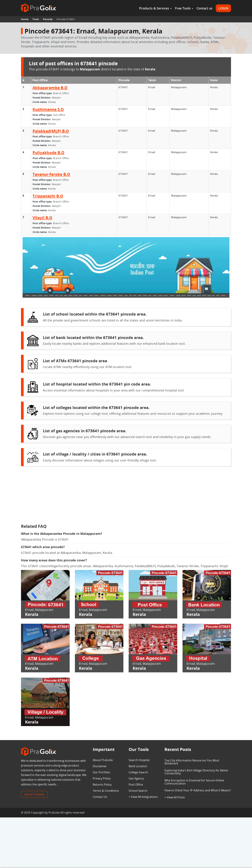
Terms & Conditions (106, 791)
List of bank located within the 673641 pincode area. (93, 337)
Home (25, 19)
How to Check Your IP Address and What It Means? (198, 790)
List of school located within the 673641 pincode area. (95, 314)
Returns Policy (102, 785)
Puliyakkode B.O (48, 152)
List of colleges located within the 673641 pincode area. (96, 407)
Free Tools (184, 8)
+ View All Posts (175, 797)
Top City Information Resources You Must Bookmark (192, 762)
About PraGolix (34, 794)
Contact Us (100, 797)
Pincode (48, 19)
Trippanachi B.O (48, 196)
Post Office (136, 785)
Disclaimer (100, 766)
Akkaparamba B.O (50, 87)
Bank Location (138, 766)
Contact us (204, 8)
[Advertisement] (126, 496)
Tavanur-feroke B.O (51, 174)
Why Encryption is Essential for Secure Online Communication (194, 782)
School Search (138, 791)
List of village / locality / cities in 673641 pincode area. (95, 454)
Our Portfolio (101, 772)
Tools (36, 19)
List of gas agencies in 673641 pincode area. (85, 431)
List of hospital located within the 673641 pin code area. (97, 384)
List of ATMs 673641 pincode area (75, 361)
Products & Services (155, 8)
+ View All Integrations (143, 797)
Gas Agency (136, 778)
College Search (138, 772)
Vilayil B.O (42, 218)
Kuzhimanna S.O (48, 109)
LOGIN (223, 8)
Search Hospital (139, 760)
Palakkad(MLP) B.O (51, 131)
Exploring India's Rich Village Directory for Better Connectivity (196, 772)
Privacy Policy (102, 778)
